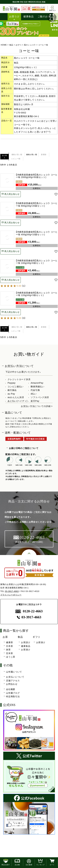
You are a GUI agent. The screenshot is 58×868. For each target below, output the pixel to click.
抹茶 (8, 650)
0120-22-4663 (29, 611)
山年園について (14, 672)
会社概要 (11, 689)
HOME (4, 45)
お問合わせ (12, 684)
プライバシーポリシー (11, 595)
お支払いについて (15, 677)
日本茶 (9, 646)
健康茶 (9, 642)
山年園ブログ (13, 693)
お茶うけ (14, 16)
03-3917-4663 (12, 591)
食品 (11, 45)
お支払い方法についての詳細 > (37, 406)
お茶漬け (26, 650)
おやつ (19, 45)
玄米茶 (9, 653)
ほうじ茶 (11, 657)
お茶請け (26, 642)
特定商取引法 (13, 696)
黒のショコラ (30, 45)
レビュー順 (16, 159)
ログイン (53, 8)
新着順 (44, 155)
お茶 (5, 637)
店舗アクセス (13, 681)
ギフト (37, 637)
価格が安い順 (17, 155)
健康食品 (29, 16)
